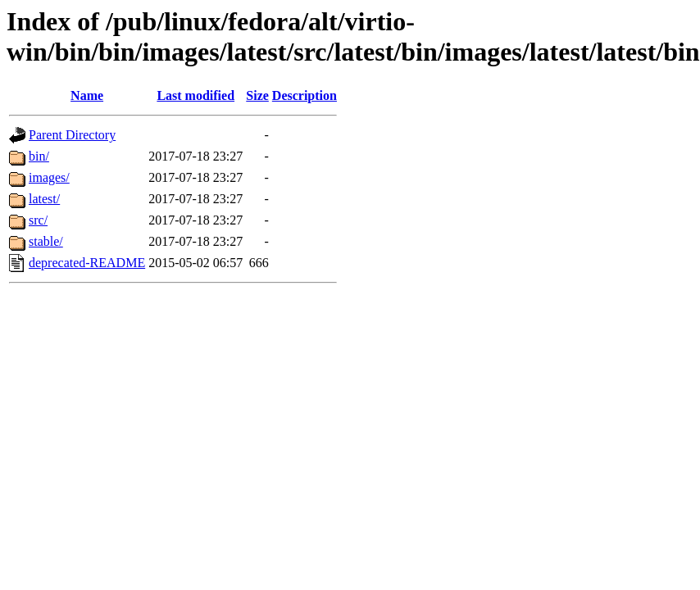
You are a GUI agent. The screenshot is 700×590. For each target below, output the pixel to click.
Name (87, 95)
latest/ (44, 199)
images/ (49, 177)
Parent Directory (72, 135)
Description (305, 95)
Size (257, 95)
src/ (38, 220)
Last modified (195, 95)
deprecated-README (87, 263)
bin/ (39, 156)
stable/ (46, 241)
